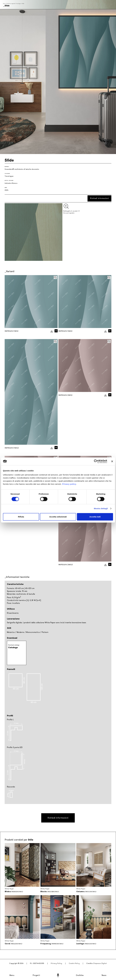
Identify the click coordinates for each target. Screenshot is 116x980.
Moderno (20, 632)
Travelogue (19, 4)
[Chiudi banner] (112, 461)
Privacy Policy (56, 963)
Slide (23, 4)
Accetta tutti (95, 517)
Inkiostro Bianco (11, 183)
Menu (12, 975)
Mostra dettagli (101, 508)
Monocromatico (33, 632)
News (104, 975)
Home (4, 4)
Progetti (36, 975)
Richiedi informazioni (99, 198)
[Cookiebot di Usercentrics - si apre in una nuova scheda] (96, 461)
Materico (11, 632)
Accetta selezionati (58, 517)
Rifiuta (21, 517)
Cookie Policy (74, 963)
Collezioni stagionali (11, 4)
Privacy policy (69, 484)
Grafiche (80, 975)
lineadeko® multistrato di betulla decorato (22, 169)
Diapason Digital (100, 963)
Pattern (45, 632)
